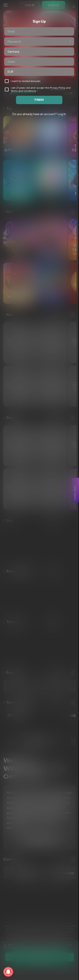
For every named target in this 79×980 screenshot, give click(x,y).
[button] (70, 52)
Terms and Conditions (23, 91)
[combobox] (39, 52)
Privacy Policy (58, 88)
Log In (62, 114)
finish (39, 100)
